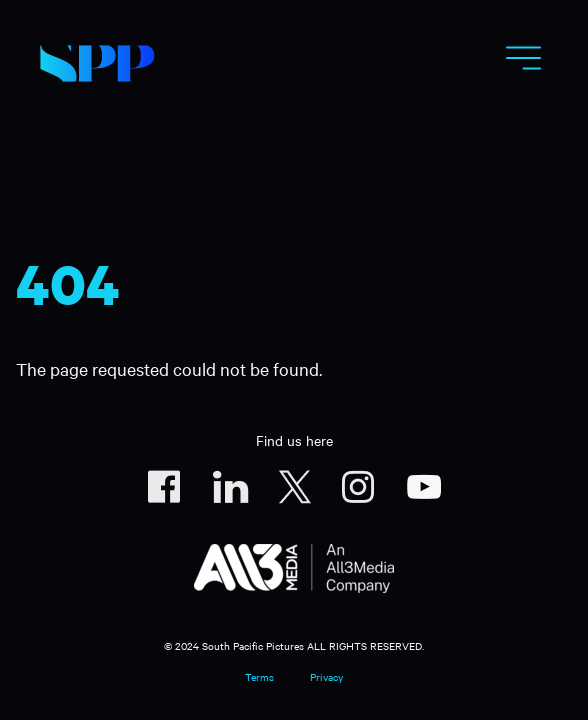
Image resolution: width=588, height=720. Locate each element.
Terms (259, 676)
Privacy (326, 676)
